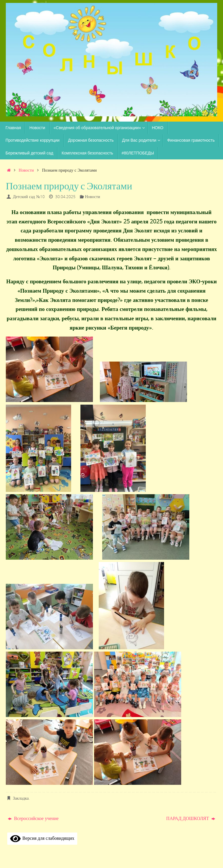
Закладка (21, 798)
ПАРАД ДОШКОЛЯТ (190, 818)
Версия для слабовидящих (42, 838)
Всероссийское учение (33, 818)
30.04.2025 (65, 196)
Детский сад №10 (29, 196)
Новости (26, 170)
